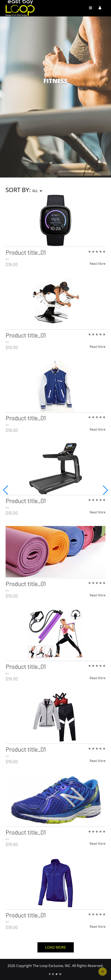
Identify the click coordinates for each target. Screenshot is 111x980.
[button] (105, 490)
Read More (98, 264)
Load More (55, 947)
